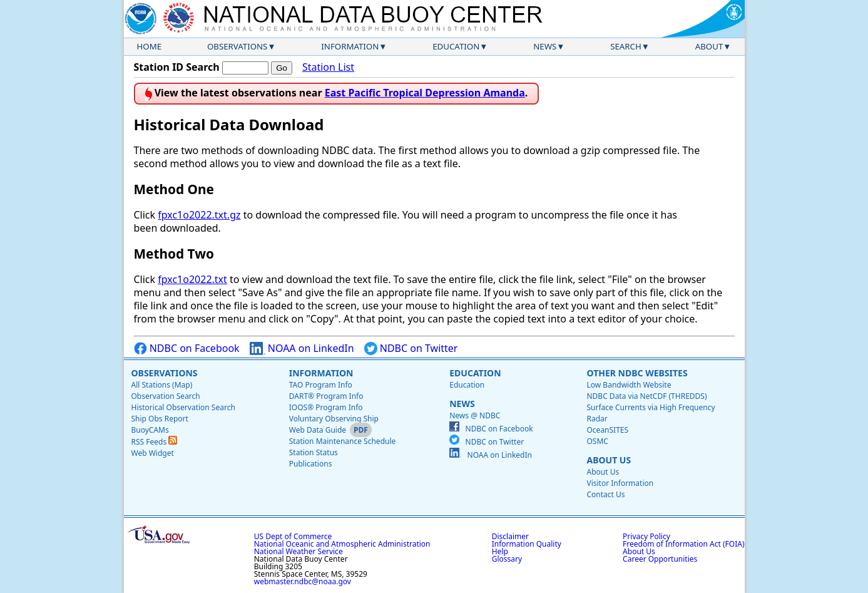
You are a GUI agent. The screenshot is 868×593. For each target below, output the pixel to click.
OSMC (597, 441)
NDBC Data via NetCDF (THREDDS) (646, 396)
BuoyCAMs (150, 430)
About (709, 46)
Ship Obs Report (160, 419)
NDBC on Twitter (411, 348)
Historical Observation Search (183, 407)
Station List (328, 67)
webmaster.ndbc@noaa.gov (303, 581)
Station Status (314, 452)
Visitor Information (620, 483)
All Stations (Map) (162, 385)
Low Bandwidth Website (629, 385)
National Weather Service (299, 551)
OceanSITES (607, 430)
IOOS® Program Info (326, 407)
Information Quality (527, 544)
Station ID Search (177, 67)
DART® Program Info (326, 396)
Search (626, 46)
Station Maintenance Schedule (343, 441)
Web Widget (153, 453)
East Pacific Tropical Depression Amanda (425, 93)
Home (150, 46)
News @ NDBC (475, 415)
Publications (311, 464)
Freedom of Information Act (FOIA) (683, 544)
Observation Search (166, 396)
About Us (609, 460)
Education (456, 46)
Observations (237, 46)
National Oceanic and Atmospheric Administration (342, 544)
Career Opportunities (660, 559)
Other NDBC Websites (637, 373)
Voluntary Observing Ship (334, 419)
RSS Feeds (155, 442)
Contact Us (605, 494)
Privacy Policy (646, 536)
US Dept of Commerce (293, 536)
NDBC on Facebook (187, 348)
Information (350, 46)
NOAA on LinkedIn (302, 348)
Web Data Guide (318, 430)
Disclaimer (510, 536)
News (545, 46)
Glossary (507, 559)
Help (500, 551)
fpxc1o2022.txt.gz (199, 215)
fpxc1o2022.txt (192, 279)
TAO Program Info (321, 385)
